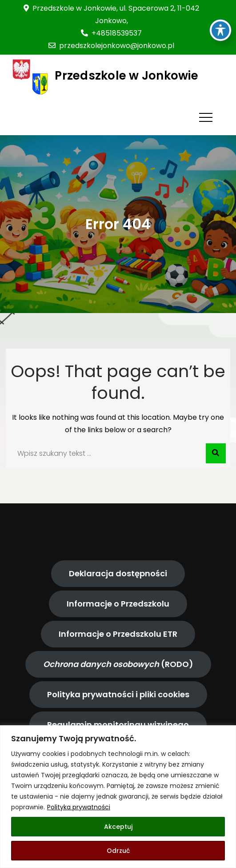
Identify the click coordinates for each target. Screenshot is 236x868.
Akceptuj (118, 827)
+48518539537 (111, 33)
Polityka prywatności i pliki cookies (118, 694)
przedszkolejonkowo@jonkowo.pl (111, 46)
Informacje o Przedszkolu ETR (118, 634)
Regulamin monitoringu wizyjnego (118, 725)
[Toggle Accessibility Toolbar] (220, 13)
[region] (118, 797)
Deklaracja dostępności (118, 573)
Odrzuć (118, 851)
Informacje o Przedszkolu (118, 604)
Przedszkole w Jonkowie (126, 76)
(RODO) (118, 664)
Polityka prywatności (79, 807)
